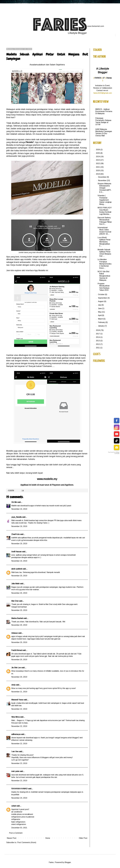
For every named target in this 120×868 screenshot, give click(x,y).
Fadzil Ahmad (17, 650)
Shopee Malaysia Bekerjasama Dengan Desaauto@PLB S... (104, 188)
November (102, 180)
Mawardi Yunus (17, 700)
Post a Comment (16, 833)
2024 (98, 157)
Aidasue (15, 633)
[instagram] (117, 427)
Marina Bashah (17, 618)
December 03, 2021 (19, 828)
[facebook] (117, 421)
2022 (98, 163)
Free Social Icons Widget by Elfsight (114, 453)
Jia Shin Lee (16, 668)
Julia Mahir (15, 584)
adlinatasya (16, 734)
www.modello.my (47, 479)
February (102, 322)
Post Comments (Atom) (27, 842)
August (101, 301)
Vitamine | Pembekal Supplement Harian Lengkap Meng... (105, 200)
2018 (98, 330)
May (100, 312)
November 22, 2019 (19, 709)
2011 (98, 348)
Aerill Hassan (16, 552)
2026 (98, 150)
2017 (98, 334)
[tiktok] (117, 441)
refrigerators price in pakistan (23, 817)
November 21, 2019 (19, 692)
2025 (98, 153)
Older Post (83, 838)
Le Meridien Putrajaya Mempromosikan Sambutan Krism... (104, 264)
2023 (98, 160)
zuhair (14, 806)
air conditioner (17, 812)
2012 (98, 344)
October (101, 294)
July (100, 305)
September (103, 298)
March (101, 319)
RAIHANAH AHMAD (19, 789)
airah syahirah (17, 569)
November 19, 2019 (19, 509)
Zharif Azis (15, 534)
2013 (98, 341)
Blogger (68, 862)
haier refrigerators (18, 822)
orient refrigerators (19, 824)
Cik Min (14, 502)
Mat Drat (15, 601)
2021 (98, 167)
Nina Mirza (15, 717)
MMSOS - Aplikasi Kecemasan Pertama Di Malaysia (104, 111)
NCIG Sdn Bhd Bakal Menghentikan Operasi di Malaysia (104, 276)
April (100, 315)
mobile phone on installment (22, 814)
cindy (13, 685)
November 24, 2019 (19, 798)
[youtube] (117, 434)
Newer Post (12, 838)
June (100, 308)
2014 (98, 337)
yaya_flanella (16, 517)
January (101, 326)
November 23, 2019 (19, 763)
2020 (98, 171)
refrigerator (16, 819)
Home (48, 838)
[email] (117, 447)
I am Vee (15, 752)
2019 (98, 174)
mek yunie (15, 771)
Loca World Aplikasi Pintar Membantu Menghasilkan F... (104, 242)
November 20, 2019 (19, 576)
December (102, 177)
